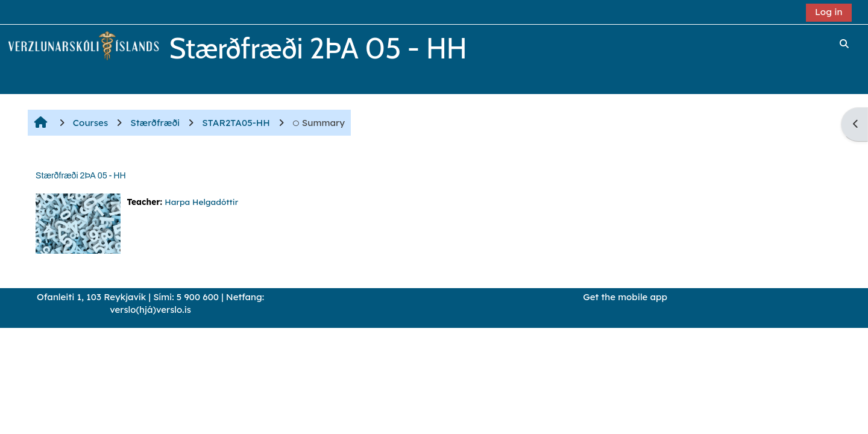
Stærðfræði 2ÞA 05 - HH (81, 176)
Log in (829, 12)
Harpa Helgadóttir (201, 202)
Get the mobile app (625, 297)
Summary (319, 123)
